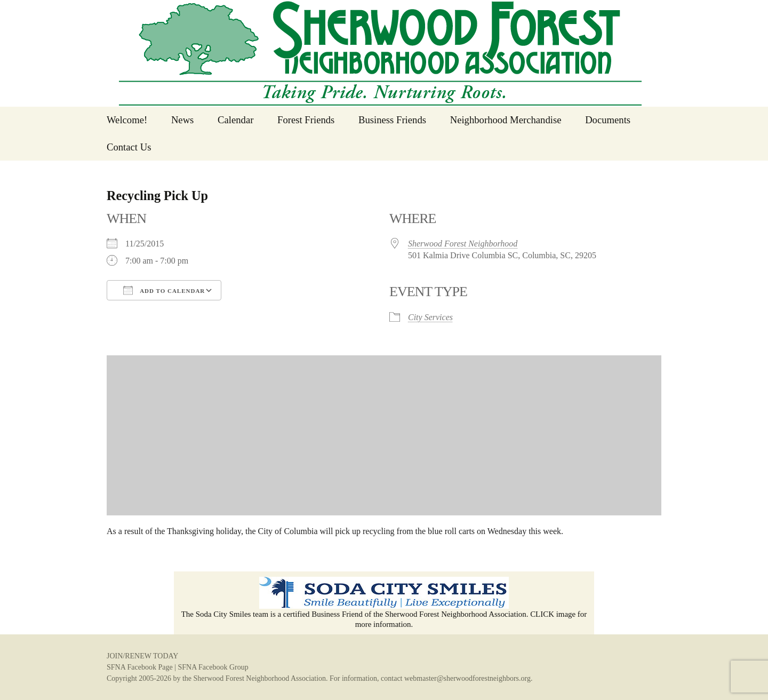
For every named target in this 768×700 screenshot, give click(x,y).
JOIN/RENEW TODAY (142, 656)
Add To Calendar (164, 290)
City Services (430, 317)
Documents (608, 120)
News (183, 120)
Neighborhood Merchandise (506, 120)
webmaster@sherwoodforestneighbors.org (467, 678)
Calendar (235, 120)
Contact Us (129, 147)
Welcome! (127, 120)
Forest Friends (306, 120)
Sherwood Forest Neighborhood (463, 244)
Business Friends (392, 120)
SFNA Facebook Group (213, 667)
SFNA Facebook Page (140, 667)
